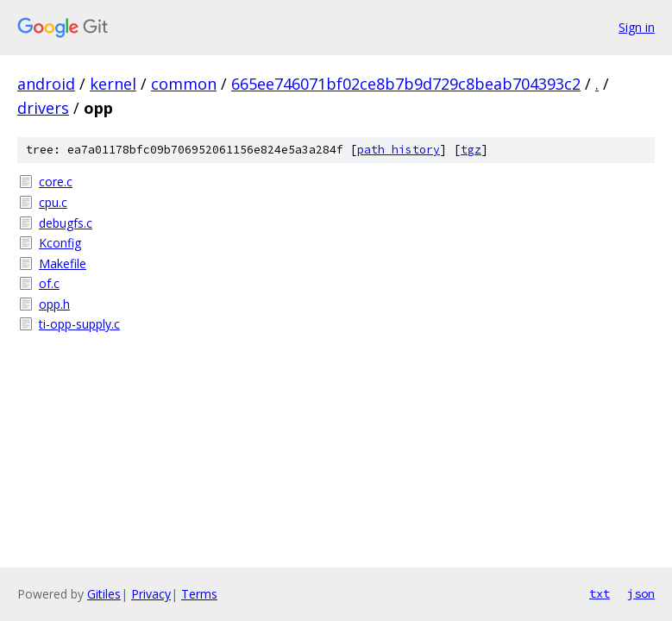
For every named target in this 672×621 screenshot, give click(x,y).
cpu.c (53, 202)
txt (600, 593)
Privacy (151, 594)
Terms (199, 594)
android (46, 84)
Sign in (637, 27)
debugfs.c (66, 223)
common (184, 84)
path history (399, 150)
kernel (113, 84)
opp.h (54, 304)
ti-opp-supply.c (79, 324)
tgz (471, 150)
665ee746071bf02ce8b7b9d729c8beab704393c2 (406, 84)
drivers (43, 108)
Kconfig (60, 243)
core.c (56, 182)
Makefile (63, 263)
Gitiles (104, 594)
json (641, 593)
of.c (49, 283)
